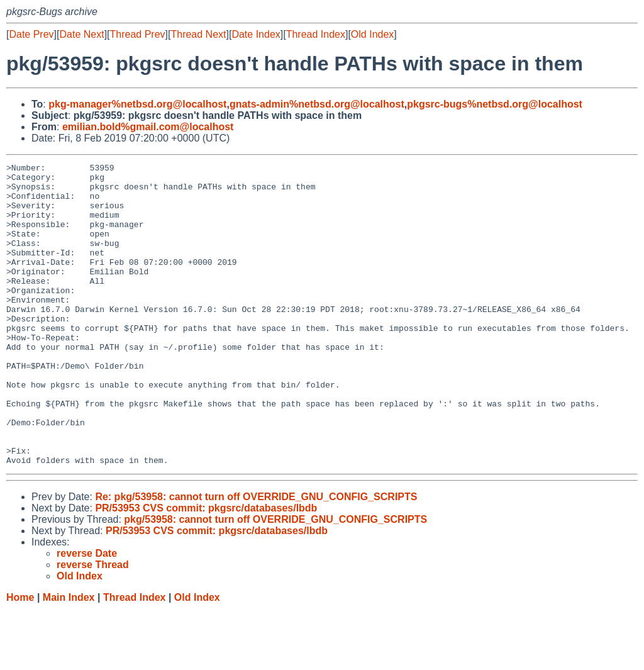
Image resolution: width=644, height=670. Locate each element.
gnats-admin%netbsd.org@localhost (317, 104)
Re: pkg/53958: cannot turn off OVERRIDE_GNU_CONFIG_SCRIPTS (256, 557)
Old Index (372, 34)
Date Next (81, 34)
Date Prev (31, 34)
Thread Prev (138, 34)
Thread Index (316, 34)
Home (20, 658)
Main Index (69, 658)
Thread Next (198, 34)
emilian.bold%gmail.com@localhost (148, 127)
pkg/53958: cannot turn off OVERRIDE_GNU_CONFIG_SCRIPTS (275, 580)
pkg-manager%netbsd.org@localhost (137, 104)
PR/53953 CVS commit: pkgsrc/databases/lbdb (206, 568)
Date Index (256, 34)
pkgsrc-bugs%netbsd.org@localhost (495, 104)
